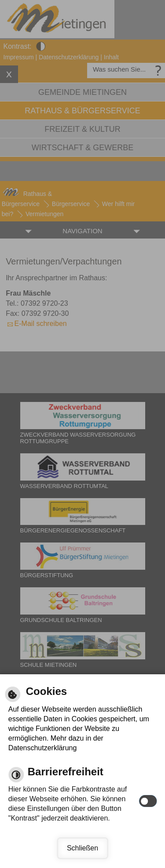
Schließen (82, 848)
